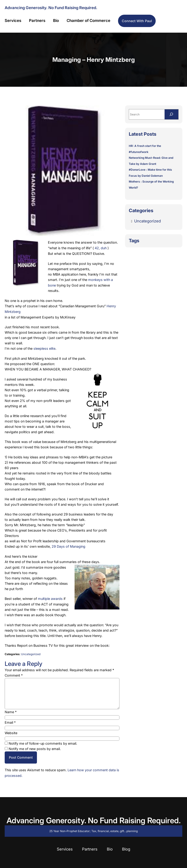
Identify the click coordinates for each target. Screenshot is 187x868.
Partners (90, 846)
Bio (110, 846)
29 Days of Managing (68, 545)
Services (65, 846)
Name (11, 709)
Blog (126, 846)
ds (61, 597)
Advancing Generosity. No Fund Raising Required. (51, 8)
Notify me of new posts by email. (35, 746)
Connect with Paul (137, 21)
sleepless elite (44, 347)
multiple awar (48, 597)
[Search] (171, 114)
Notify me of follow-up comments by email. (43, 741)
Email (10, 720)
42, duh (101, 248)
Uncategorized (31, 652)
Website (11, 730)
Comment (14, 673)
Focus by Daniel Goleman (146, 176)
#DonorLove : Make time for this (150, 170)
